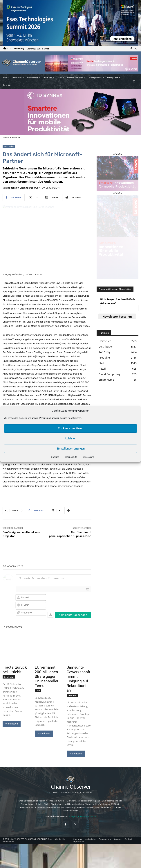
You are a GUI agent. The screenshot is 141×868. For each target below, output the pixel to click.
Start (5, 138)
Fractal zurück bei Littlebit (15, 670)
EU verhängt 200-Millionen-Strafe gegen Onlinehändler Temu (47, 676)
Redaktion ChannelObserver (23, 188)
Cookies (55, 457)
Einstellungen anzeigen (71, 449)
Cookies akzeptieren (71, 428)
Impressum (88, 457)
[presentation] (74, 600)
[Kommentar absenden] (73, 615)
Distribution (9, 677)
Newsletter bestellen (117, 316)
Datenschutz (71, 457)
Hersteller (15, 138)
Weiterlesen (12, 724)
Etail (38, 691)
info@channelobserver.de (82, 816)
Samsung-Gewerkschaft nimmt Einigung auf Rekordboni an (78, 679)
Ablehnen (70, 439)
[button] (134, 81)
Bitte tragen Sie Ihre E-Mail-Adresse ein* (118, 301)
